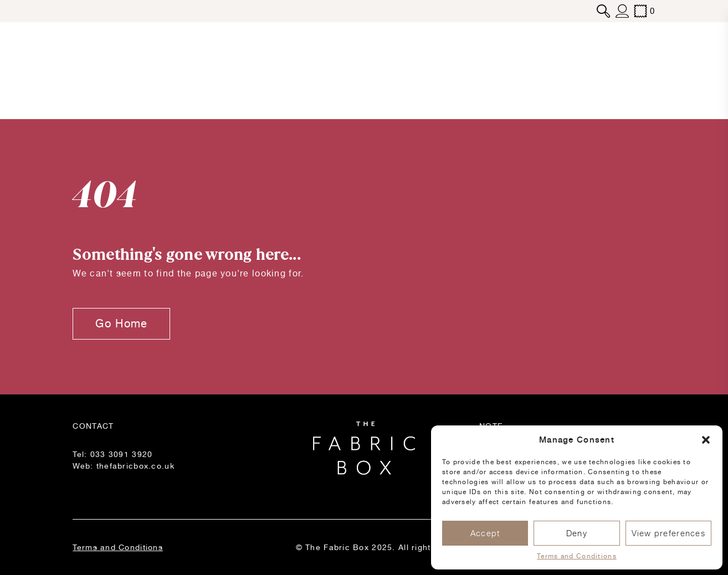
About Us (260, 70)
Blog (167, 70)
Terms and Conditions (577, 556)
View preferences (668, 533)
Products (95, 70)
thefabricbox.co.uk (135, 466)
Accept (485, 533)
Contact (636, 70)
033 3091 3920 (122, 454)
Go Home (121, 324)
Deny (577, 533)
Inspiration (462, 70)
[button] (706, 440)
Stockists (549, 70)
